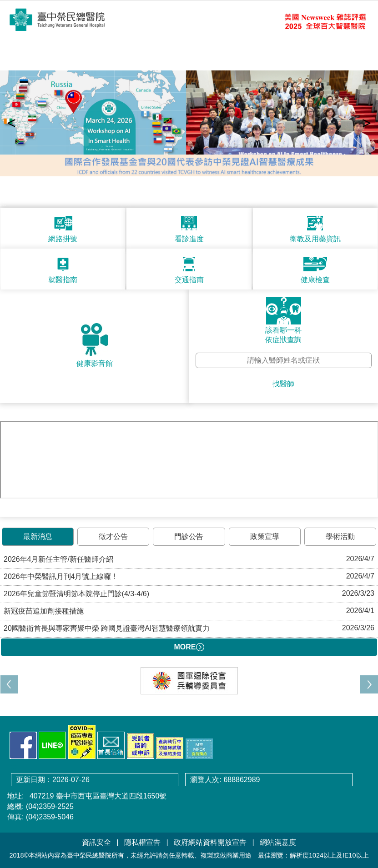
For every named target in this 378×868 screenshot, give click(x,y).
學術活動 (340, 536)
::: (3, 203)
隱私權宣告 (142, 842)
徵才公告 (113, 536)
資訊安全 (96, 842)
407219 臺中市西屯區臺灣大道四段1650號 (97, 796)
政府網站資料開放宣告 (210, 842)
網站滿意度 (278, 842)
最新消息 (38, 536)
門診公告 (189, 536)
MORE (189, 647)
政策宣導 (265, 536)
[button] (369, 684)
